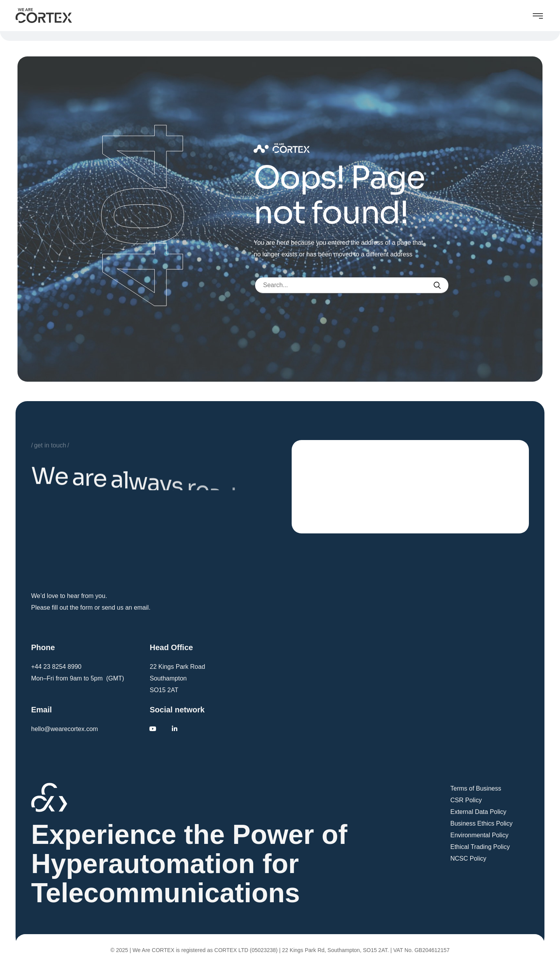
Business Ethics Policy (481, 823)
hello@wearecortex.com (65, 729)
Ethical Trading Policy (480, 847)
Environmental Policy (479, 835)
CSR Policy (466, 800)
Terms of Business (476, 788)
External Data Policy (478, 812)
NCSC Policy (468, 858)
